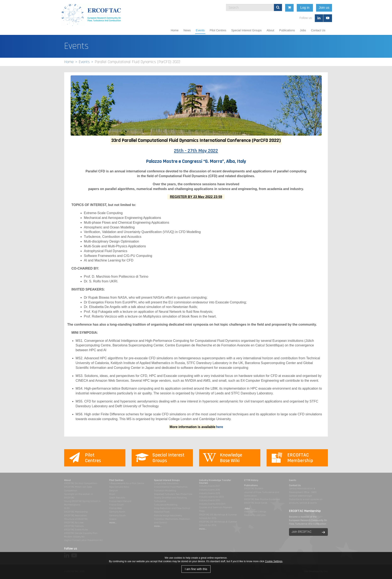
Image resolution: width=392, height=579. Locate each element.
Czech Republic (117, 498)
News (187, 30)
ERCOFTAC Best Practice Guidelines (262, 499)
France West (116, 508)
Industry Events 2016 (210, 490)
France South (116, 505)
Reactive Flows (162, 512)
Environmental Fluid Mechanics (171, 487)
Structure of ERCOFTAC (76, 519)
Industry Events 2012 (209, 500)
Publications (287, 30)
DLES (67, 508)
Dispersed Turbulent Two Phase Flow (173, 494)
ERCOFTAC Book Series (256, 503)
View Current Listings (255, 512)
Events (200, 30)
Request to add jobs (255, 515)
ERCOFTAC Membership (76, 512)
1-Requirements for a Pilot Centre (127, 483)
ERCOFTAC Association (75, 516)
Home (175, 30)
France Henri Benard (120, 501)
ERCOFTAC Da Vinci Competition (81, 483)
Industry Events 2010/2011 (212, 504)
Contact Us (318, 30)
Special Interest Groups (246, 30)
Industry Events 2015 (210, 493)
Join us (361, 8)
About (270, 30)
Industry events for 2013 (211, 497)
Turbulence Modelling (166, 505)
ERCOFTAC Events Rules (76, 530)
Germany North (117, 512)
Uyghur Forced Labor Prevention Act (83, 540)
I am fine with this (196, 569)
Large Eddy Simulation (166, 483)
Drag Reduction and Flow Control (172, 508)
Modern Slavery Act (74, 537)
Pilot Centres (218, 30)
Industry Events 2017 (209, 486)
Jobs (303, 30)
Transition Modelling (165, 491)
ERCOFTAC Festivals (74, 526)
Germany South (118, 516)
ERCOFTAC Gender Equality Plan (81, 533)
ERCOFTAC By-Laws (74, 523)
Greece (113, 519)
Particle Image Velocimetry (168, 516)
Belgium (114, 491)
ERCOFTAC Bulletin (254, 489)
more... (113, 523)
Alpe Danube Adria (119, 487)
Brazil (112, 494)
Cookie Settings (274, 561)
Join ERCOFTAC (302, 532)
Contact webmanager (301, 496)
